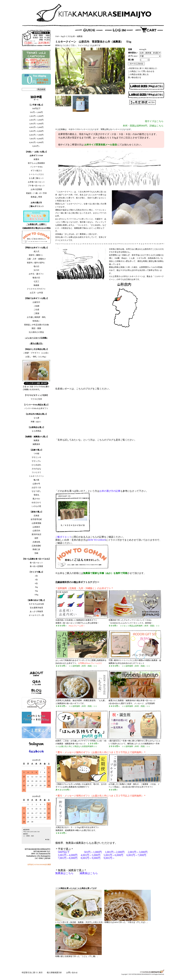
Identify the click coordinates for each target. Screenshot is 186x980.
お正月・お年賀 (36, 293)
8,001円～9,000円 (36, 142)
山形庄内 (36, 531)
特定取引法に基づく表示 (32, 972)
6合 (36, 583)
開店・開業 (36, 328)
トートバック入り (36, 174)
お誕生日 (36, 302)
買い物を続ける (134, 77)
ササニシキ (36, 457)
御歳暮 (36, 285)
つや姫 (36, 454)
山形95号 (36, 484)
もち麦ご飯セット (36, 178)
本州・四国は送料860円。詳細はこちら (143, 126)
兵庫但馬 (36, 542)
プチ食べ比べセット (36, 186)
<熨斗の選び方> (36, 343)
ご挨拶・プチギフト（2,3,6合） (36, 353)
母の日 (36, 266)
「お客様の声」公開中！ (36, 224)
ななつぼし (36, 491)
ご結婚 (36, 306)
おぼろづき (36, 487)
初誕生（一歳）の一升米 (36, 193)
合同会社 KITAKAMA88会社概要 (39, 864)
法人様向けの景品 (36, 332)
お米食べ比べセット (36, 182)
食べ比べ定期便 (36, 566)
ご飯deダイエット (36, 206)
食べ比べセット (36, 563)
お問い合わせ (72, 972)
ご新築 (36, 313)
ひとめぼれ (36, 465)
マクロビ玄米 (36, 399)
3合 (36, 580)
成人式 (36, 251)
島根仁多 (36, 549)
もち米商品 (36, 431)
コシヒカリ (36, 472)
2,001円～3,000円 (36, 120)
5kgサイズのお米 (68, 36)
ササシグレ (36, 461)
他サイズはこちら (154, 121)
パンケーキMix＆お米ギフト (36, 408)
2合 (36, 576)
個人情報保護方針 (55, 972)
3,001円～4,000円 (36, 124)
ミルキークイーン (36, 476)
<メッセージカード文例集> (36, 338)
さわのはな (36, 469)
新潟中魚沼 (36, 534)
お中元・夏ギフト (36, 274)
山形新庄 (36, 527)
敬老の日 (36, 278)
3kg (36, 587)
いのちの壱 (36, 506)
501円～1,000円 (36, 112)
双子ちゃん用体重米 (36, 163)
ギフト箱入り (36, 171)
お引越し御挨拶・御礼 (36, 317)
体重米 (36, 159)
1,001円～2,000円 (36, 116)
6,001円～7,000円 (36, 135)
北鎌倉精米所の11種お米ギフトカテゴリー (77, 582)
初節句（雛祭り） (36, 255)
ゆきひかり (36, 502)
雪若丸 (36, 495)
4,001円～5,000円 (36, 127)
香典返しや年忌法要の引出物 (36, 325)
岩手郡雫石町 (36, 519)
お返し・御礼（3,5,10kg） (36, 357)
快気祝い (36, 321)
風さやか (36, 499)
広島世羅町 (36, 546)
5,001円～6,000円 (36, 131)
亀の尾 (36, 480)
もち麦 (36, 418)
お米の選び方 (36, 203)
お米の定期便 (36, 189)
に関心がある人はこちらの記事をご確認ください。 (90, 537)
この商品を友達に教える (138, 74)
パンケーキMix (36, 167)
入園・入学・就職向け (36, 259)
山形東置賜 (36, 523)
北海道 (36, 516)
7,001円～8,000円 (36, 139)
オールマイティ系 (36, 615)
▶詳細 (47, 840)
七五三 (36, 281)
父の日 (36, 270)
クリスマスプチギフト (36, 289)
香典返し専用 (36, 197)
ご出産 (36, 310)
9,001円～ (36, 146)
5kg (36, 591)
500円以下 (36, 108)
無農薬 (36, 440)
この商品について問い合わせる (141, 71)
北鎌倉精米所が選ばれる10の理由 (36, 228)
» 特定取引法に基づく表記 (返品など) (142, 68)
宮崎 (36, 553)
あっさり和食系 (36, 611)
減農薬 (80, 36)
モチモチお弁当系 (36, 604)
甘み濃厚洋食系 (36, 608)
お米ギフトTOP (36, 156)
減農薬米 (36, 444)
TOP (57, 36)
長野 (36, 538)
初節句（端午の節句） (36, 263)
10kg (36, 595)
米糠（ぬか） (36, 422)
